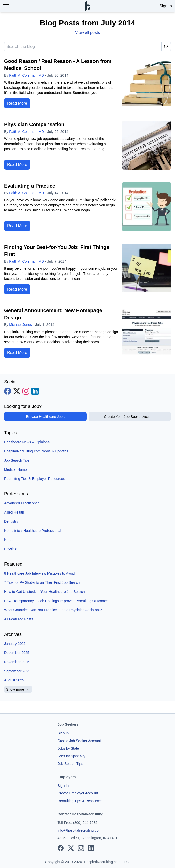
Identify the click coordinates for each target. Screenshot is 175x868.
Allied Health (14, 512)
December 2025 (17, 653)
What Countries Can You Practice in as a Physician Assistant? (53, 610)
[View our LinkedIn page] (35, 391)
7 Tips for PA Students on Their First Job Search (42, 582)
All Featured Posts (19, 619)
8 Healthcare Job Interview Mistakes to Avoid (39, 573)
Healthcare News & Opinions (27, 442)
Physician (12, 549)
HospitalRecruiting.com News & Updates (36, 451)
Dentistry (11, 521)
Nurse (9, 540)
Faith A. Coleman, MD (27, 75)
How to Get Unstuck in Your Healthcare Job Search (44, 592)
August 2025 (14, 680)
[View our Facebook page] (8, 391)
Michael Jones (21, 325)
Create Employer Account (78, 793)
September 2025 (17, 671)
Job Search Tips (17, 460)
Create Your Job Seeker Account (130, 417)
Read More (17, 103)
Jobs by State (68, 748)
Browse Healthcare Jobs (45, 417)
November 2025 (17, 662)
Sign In (166, 6)
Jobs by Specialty (71, 756)
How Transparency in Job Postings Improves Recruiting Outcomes (56, 601)
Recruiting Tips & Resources (80, 801)
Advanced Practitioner (21, 503)
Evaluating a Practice (30, 186)
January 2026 (15, 644)
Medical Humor (16, 469)
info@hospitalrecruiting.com (80, 830)
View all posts (88, 32)
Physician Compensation (34, 124)
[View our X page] (17, 391)
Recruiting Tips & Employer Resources (35, 479)
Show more (18, 689)
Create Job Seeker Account (79, 741)
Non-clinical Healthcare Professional (33, 531)
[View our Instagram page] (26, 391)
